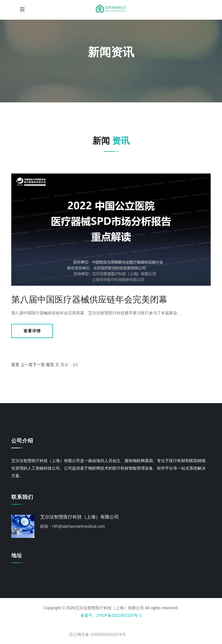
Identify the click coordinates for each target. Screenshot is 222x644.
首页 (15, 365)
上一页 (27, 365)
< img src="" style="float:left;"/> (104, 629)
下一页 (39, 365)
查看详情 (32, 331)
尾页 (50, 365)
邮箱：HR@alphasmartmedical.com (73, 526)
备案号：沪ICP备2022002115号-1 (111, 615)
